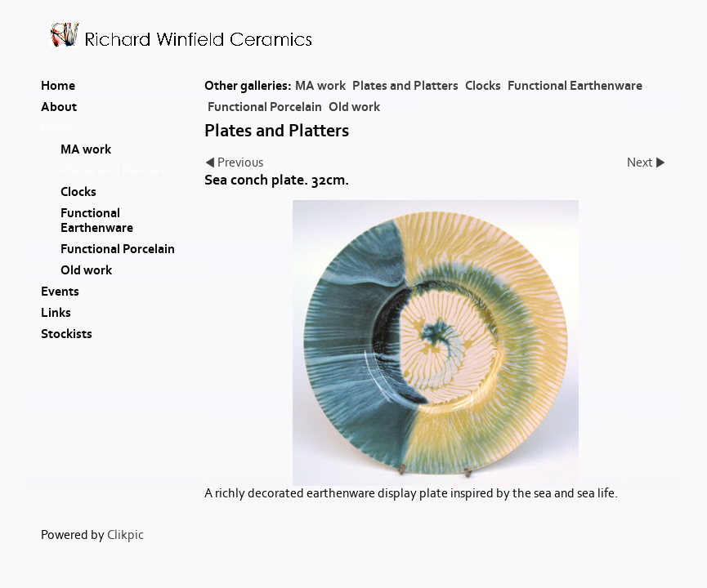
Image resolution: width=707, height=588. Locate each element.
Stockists (67, 334)
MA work (320, 86)
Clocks (483, 86)
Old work (354, 107)
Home (58, 86)
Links (56, 313)
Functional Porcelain (265, 107)
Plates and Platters (405, 86)
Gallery (61, 128)
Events (60, 292)
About (59, 107)
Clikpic (125, 535)
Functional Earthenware (575, 86)
